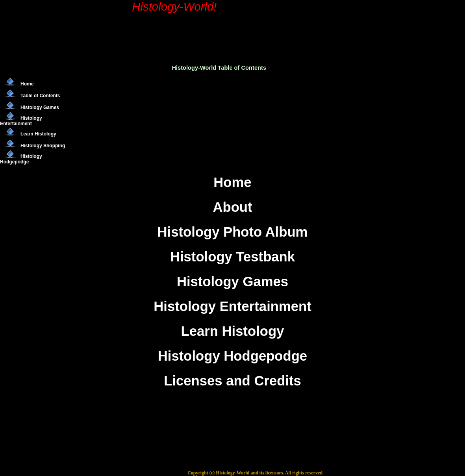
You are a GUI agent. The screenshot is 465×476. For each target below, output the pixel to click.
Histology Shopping (43, 146)
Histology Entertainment (21, 121)
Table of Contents (40, 96)
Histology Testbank (232, 257)
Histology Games (40, 107)
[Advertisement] (222, 26)
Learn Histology (38, 134)
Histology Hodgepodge (21, 159)
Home (27, 84)
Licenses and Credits (232, 381)
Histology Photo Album (233, 232)
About (232, 207)
